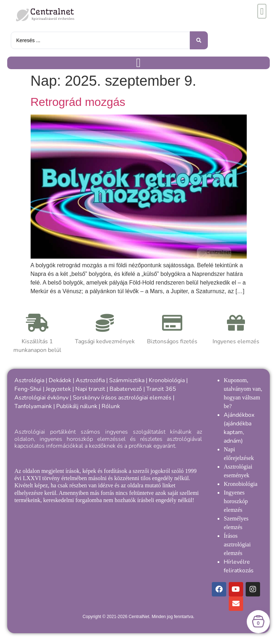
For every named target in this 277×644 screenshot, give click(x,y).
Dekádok (60, 380)
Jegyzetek (58, 389)
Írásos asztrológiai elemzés (237, 544)
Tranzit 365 (161, 389)
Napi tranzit (90, 389)
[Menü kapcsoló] (138, 63)
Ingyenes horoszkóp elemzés (236, 501)
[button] (262, 11)
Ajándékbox (239, 415)
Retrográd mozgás (78, 102)
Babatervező (126, 389)
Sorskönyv (86, 398)
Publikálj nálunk (77, 406)
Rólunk (111, 406)
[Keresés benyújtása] (199, 40)
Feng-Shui (28, 389)
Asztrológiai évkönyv (41, 398)
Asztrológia (29, 380)
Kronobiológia (167, 380)
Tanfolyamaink (33, 406)
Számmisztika (127, 380)
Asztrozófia (90, 380)
